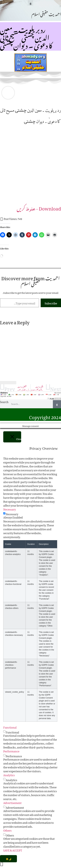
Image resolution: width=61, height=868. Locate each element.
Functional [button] (10, 727)
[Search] (57, 404)
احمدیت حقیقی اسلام (46, 13)
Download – (39, 208)
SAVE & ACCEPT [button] (13, 850)
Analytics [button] (9, 775)
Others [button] (7, 830)
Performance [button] (11, 751)
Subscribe (51, 303)
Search (4, 402)
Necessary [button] (10, 509)
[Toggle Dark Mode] (8, 859)
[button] (30, 3)
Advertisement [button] (12, 802)
